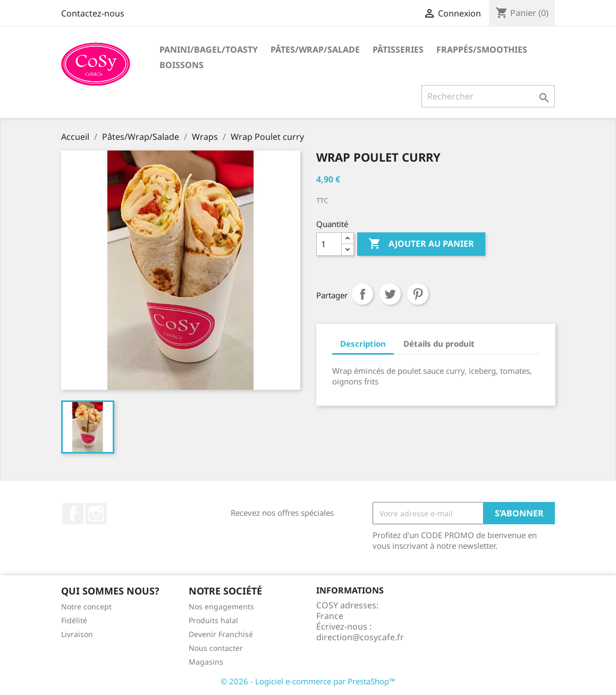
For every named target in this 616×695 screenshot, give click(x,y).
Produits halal (213, 620)
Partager (362, 294)
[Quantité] (329, 244)
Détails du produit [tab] (439, 344)
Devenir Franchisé (221, 634)
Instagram (96, 514)
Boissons (182, 65)
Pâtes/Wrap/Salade (315, 49)
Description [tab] (363, 344)
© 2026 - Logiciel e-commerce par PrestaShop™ (308, 681)
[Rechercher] (488, 96)
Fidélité (74, 620)
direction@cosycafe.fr (360, 637)
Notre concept (86, 606)
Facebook (73, 514)
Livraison (77, 634)
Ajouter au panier (421, 244)
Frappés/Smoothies (482, 49)
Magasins (206, 662)
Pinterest (418, 294)
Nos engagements (221, 606)
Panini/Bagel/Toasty (209, 49)
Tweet (390, 294)
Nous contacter (216, 648)
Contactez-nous (93, 13)
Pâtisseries (398, 49)
